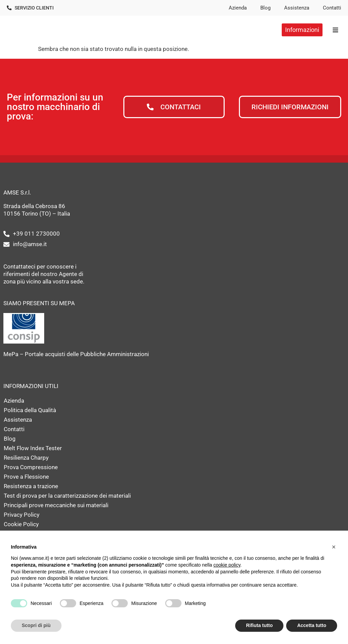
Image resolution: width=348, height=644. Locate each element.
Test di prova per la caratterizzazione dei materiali (67, 496)
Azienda (238, 8)
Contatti (332, 8)
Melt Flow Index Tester (33, 448)
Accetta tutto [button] (312, 625)
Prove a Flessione (26, 477)
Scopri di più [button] (36, 625)
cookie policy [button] (227, 565)
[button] (335, 30)
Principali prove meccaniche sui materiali (56, 505)
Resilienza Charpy (26, 458)
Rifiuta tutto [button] (259, 625)
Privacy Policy (22, 515)
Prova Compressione (31, 467)
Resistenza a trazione (31, 486)
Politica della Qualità (30, 410)
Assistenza (297, 8)
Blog (265, 8)
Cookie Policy (21, 524)
